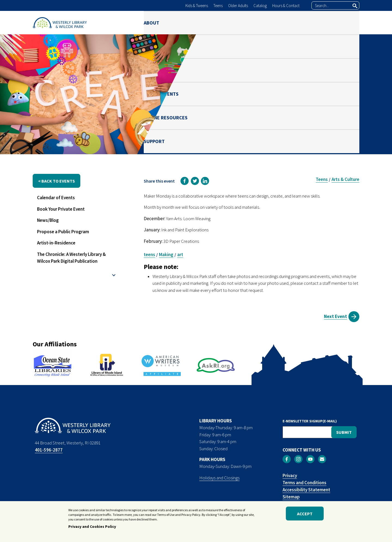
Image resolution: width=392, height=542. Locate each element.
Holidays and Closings (219, 478)
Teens (218, 6)
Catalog (260, 6)
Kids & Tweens (197, 6)
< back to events (56, 181)
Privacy (290, 476)
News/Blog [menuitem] (48, 220)
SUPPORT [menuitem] (349, 22)
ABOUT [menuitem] (151, 22)
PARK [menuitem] (211, 22)
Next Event (336, 316)
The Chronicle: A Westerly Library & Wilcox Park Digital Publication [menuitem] (71, 258)
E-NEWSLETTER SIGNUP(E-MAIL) (310, 421)
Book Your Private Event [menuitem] (61, 209)
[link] (185, 181)
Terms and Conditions (304, 483)
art (180, 255)
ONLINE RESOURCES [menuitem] (302, 22)
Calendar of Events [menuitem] (56, 198)
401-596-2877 (49, 450)
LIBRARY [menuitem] (182, 22)
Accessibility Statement (306, 490)
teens (149, 255)
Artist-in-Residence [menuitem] (56, 243)
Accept (305, 515)
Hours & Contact (286, 6)
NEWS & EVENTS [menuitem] (249, 22)
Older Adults (238, 6)
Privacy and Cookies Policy (92, 528)
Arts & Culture (345, 179)
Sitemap (291, 497)
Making (166, 255)
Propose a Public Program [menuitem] (63, 232)
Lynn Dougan (308, 108)
